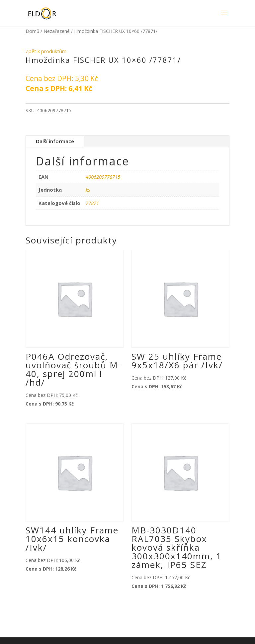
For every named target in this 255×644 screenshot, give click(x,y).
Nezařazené (57, 31)
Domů (32, 31)
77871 (92, 203)
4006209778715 (103, 177)
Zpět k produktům (46, 51)
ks (88, 190)
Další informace (55, 141)
